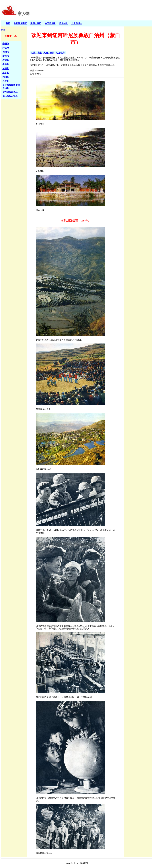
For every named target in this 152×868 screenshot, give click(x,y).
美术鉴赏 (63, 23)
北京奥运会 (77, 23)
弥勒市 (6, 52)
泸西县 (6, 68)
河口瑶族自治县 (10, 92)
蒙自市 (6, 56)
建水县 (6, 73)
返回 (3, 30)
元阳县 (6, 77)
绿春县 (6, 64)
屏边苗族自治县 (10, 96)
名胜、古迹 (36, 53)
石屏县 (6, 81)
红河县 (6, 60)
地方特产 (60, 53)
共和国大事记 (20, 23)
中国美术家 (50, 23)
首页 (8, 23)
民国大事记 (36, 23)
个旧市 (6, 44)
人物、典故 (49, 53)
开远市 (6, 48)
